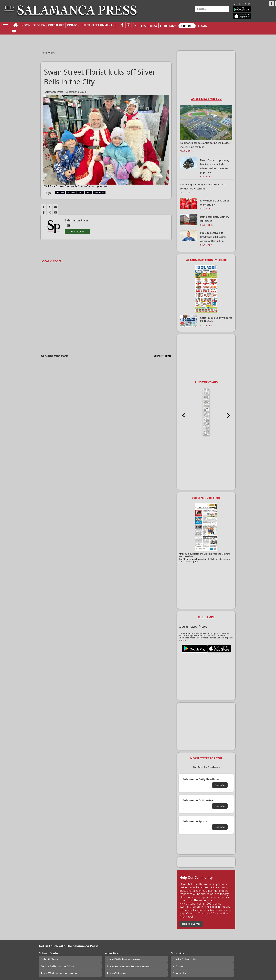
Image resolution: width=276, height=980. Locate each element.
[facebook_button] (122, 25)
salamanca (99, 192)
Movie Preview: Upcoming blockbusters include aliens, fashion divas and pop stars (215, 166)
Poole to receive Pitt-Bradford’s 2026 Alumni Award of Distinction (214, 237)
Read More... (187, 151)
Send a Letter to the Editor (57, 966)
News (52, 53)
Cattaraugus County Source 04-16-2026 (216, 319)
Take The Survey (191, 924)
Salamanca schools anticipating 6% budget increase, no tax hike (205, 145)
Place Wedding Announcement (60, 973)
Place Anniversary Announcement (128, 966)
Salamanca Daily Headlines (201, 779)
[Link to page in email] (56, 207)
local (81, 192)
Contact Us (180, 973)
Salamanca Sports (195, 821)
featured (71, 192)
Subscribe (187, 26)
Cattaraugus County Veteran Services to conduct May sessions (203, 187)
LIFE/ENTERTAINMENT (97, 25)
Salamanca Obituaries (198, 800)
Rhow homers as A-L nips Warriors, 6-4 (215, 203)
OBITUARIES (56, 25)
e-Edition (179, 966)
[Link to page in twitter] (50, 207)
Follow (79, 232)
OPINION (73, 25)
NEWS (25, 25)
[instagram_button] (129, 25)
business (60, 192)
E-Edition (167, 26)
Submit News (49, 959)
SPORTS (39, 25)
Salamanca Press (54, 92)
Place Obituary (116, 973)
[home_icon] (15, 25)
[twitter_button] (135, 25)
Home (44, 53)
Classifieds (148, 26)
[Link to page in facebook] (44, 207)
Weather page (168, 13)
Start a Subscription (186, 959)
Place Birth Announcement (124, 959)
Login (203, 26)
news (88, 192)
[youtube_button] (14, 31)
